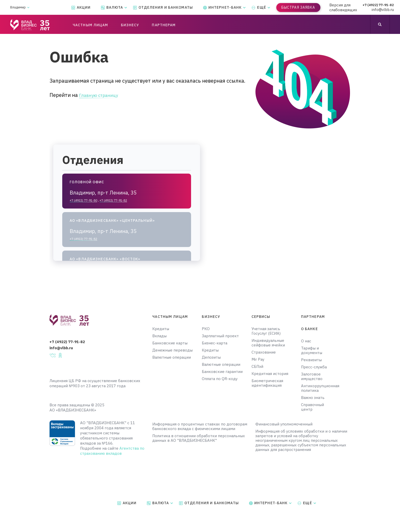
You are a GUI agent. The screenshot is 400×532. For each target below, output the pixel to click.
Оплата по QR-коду (220, 379)
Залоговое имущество (312, 377)
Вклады (159, 336)
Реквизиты (311, 360)
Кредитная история (270, 374)
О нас (306, 341)
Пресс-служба (314, 367)
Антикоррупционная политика (317, 388)
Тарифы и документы (312, 351)
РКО (206, 329)
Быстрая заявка (298, 7)
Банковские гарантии (222, 372)
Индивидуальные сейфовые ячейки (268, 343)
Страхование (264, 352)
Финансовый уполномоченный (284, 424)
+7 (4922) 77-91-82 (380, 5)
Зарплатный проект (220, 336)
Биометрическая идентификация (267, 383)
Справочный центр (312, 407)
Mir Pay (258, 359)
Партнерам (313, 317)
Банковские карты (170, 343)
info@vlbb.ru (387, 10)
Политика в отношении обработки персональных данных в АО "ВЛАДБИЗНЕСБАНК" (199, 438)
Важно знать (313, 398)
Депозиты (211, 357)
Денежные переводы (172, 350)
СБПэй (257, 367)
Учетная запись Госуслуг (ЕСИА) (266, 331)
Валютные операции (172, 357)
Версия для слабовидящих (343, 7)
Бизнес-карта (215, 343)
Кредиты (161, 329)
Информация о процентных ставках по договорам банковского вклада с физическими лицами (200, 426)
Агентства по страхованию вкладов (112, 451)
